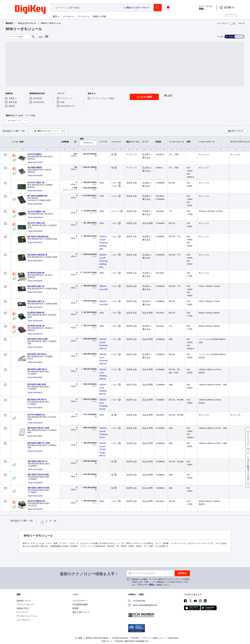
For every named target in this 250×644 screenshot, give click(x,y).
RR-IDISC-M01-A (36, 301)
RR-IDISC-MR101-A (37, 461)
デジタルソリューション (27, 616)
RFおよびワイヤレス (27, 23)
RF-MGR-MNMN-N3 (37, 196)
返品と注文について (81, 612)
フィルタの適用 (144, 97)
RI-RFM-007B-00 (36, 326)
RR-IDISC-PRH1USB (37, 339)
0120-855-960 (137, 601)
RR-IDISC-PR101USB (38, 475)
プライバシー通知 (145, 585)
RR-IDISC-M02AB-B (37, 255)
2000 (102, 211)
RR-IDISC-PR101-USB (38, 428)
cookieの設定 (173, 638)
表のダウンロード (236, 131)
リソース (82, 16)
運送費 (75, 608)
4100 (102, 196)
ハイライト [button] (48, 131)
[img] (30, 10)
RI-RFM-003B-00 (36, 273)
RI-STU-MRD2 (35, 154)
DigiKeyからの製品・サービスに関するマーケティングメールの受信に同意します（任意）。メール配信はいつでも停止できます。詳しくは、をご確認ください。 (160, 582)
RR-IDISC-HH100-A (37, 354)
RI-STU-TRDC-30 (36, 183)
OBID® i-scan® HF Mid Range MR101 (103, 449)
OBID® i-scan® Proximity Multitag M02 (104, 243)
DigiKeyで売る (23, 608)
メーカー (67, 16)
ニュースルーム (23, 620)
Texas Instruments (35, 162)
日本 (78, 638)
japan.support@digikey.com (143, 605)
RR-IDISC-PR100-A (37, 399)
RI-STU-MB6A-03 (36, 415)
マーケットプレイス (25, 604)
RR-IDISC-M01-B (36, 286)
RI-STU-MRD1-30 (37, 212)
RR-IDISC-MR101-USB (39, 443)
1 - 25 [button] (15, 131)
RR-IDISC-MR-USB (37, 384)
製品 (55, 16)
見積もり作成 (99, 16)
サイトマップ (22, 612)
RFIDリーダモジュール (51, 23)
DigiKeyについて (24, 601)
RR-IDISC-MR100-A (37, 369)
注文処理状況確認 (80, 604)
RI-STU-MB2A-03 (36, 501)
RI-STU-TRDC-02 (36, 223)
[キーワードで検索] (18, 37)
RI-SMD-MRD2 (35, 167)
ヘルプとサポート (80, 601)
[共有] (241, 23)
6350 (102, 183)
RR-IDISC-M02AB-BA (38, 237)
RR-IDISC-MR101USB (39, 488)
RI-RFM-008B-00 (36, 313)
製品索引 (10, 23)
